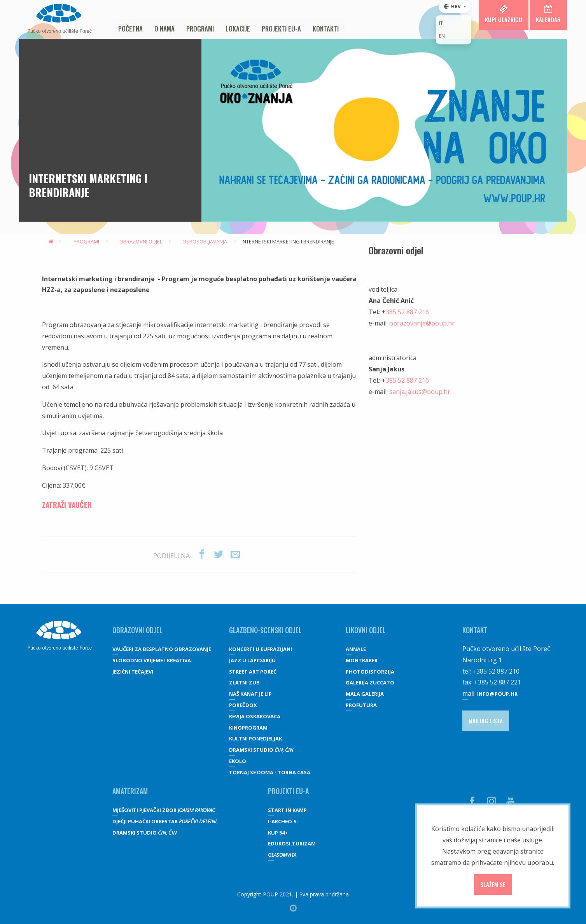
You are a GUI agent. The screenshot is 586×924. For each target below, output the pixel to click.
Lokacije (238, 29)
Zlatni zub (244, 682)
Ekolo (238, 761)
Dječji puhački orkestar (164, 821)
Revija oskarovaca (255, 716)
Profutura (361, 705)
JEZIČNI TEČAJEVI (133, 672)
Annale (356, 649)
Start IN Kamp (287, 810)
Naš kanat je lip (250, 694)
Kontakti (326, 29)
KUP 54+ (278, 833)
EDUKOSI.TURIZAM (292, 843)
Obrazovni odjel (138, 241)
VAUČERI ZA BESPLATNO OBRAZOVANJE (162, 649)
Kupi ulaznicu (504, 14)
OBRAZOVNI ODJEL (137, 630)
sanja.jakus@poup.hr (420, 392)
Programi (200, 29)
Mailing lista (486, 721)
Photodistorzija (370, 672)
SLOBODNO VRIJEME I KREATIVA (152, 660)
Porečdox (243, 705)
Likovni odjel (366, 630)
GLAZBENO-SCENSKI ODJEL (265, 630)
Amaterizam (130, 791)
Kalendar (548, 14)
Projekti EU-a (281, 29)
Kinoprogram (248, 728)
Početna (130, 29)
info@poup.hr (497, 694)
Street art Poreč (253, 672)
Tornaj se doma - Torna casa (270, 772)
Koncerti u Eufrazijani (261, 649)
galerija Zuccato (370, 682)
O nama (164, 29)
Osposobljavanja (202, 241)
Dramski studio (261, 750)
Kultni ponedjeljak (255, 738)
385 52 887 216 (407, 312)
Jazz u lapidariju (252, 660)
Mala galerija (365, 694)
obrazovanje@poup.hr (422, 323)
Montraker (362, 660)
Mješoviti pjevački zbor (164, 810)
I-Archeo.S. (283, 821)
